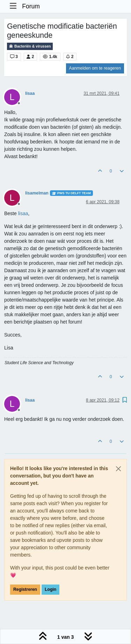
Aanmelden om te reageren (95, 68)
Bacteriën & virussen (30, 46)
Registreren (25, 589)
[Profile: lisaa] (23, 213)
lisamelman (37, 193)
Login (50, 589)
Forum (31, 6)
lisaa (30, 93)
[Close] (118, 469)
